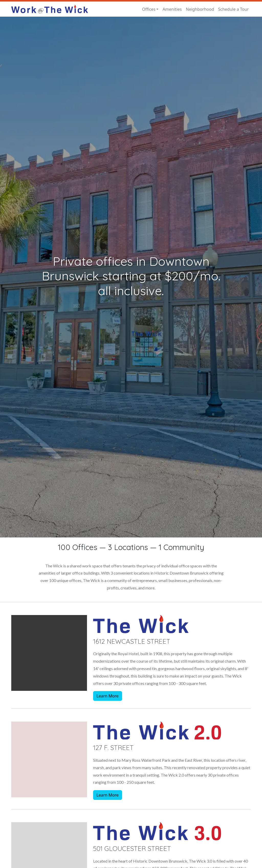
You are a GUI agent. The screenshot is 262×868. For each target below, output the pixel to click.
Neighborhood (200, 9)
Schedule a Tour (233, 9)
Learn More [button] (108, 696)
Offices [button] (149, 9)
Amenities (172, 9)
